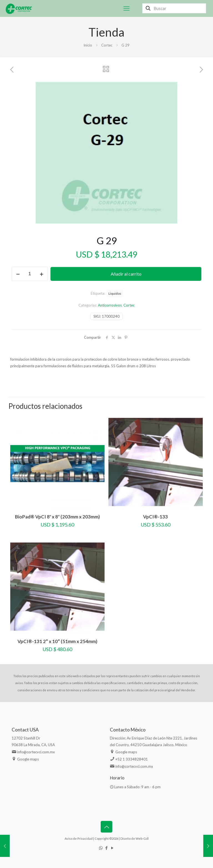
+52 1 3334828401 (132, 759)
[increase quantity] (41, 274)
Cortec (107, 45)
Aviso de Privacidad (79, 839)
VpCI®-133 (155, 517)
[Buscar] (174, 8)
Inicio (88, 45)
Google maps (28, 759)
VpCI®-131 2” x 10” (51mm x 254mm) (57, 641)
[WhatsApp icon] (101, 848)
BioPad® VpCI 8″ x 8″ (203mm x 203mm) (57, 517)
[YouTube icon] (112, 848)
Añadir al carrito (126, 274)
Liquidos (115, 293)
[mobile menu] (126, 8)
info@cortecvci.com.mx (36, 752)
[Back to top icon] (106, 827)
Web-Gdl (142, 839)
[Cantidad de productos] (30, 274)
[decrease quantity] (18, 274)
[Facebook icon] (107, 848)
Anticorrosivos (110, 305)
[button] (192, 91)
